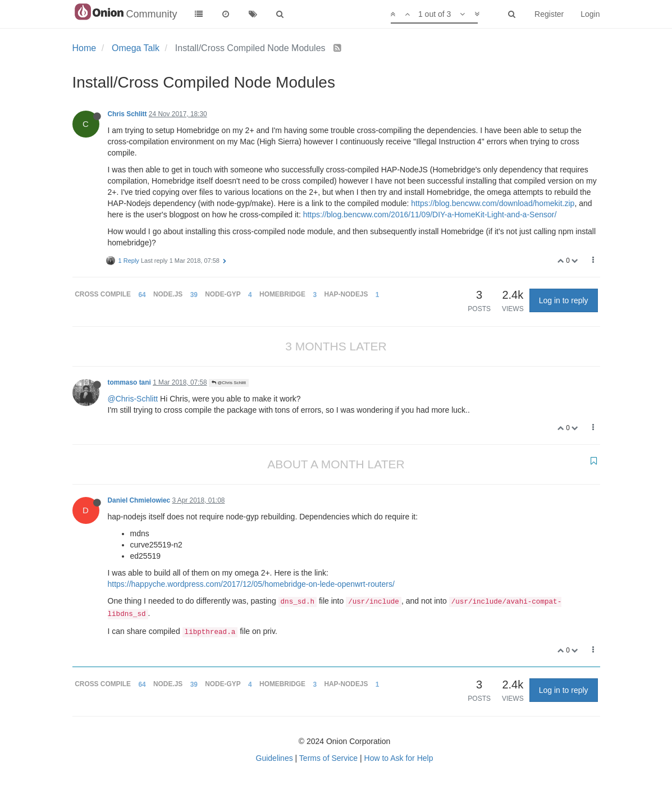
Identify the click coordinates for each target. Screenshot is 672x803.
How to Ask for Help (399, 758)
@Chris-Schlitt (133, 399)
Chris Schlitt (127, 114)
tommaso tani (129, 382)
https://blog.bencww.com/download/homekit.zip (493, 203)
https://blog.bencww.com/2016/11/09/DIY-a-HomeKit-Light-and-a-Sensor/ (430, 215)
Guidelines (275, 758)
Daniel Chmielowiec (139, 500)
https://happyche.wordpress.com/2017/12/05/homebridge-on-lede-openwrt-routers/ (251, 584)
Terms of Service (328, 758)
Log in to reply (564, 300)
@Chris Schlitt (229, 383)
